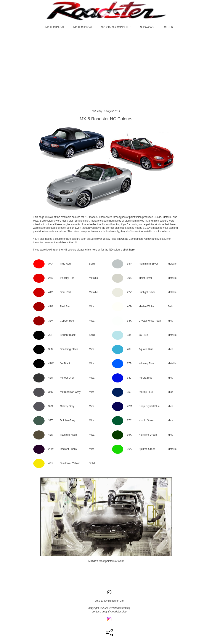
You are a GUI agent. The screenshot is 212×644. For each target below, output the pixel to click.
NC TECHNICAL (83, 27)
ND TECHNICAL (55, 27)
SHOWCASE (148, 27)
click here (91, 250)
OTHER (169, 27)
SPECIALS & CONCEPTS (116, 27)
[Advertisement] (106, 69)
